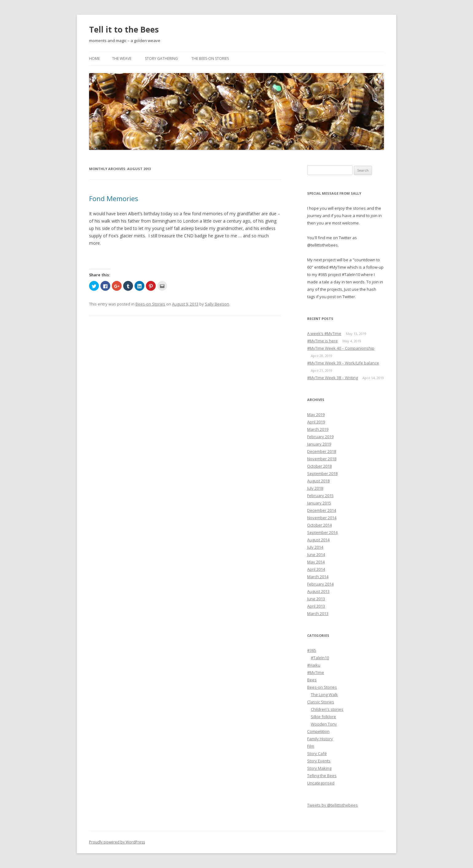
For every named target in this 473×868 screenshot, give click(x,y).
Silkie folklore (323, 717)
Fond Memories (114, 198)
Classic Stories (321, 702)
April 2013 (316, 606)
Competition (318, 731)
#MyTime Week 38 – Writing (332, 378)
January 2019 (319, 444)
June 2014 (316, 555)
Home (94, 58)
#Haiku (314, 665)
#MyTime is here (322, 341)
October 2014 (319, 525)
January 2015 (319, 503)
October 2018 (319, 466)
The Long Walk (324, 695)
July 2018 (315, 488)
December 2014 (322, 510)
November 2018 (322, 459)
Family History (320, 739)
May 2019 (316, 415)
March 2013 (318, 613)
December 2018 (322, 451)
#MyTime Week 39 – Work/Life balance (343, 363)
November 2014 (322, 518)
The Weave (122, 58)
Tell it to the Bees (124, 29)
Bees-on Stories (150, 304)
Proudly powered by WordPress (117, 842)
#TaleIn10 (320, 658)
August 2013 (318, 591)
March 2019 (318, 429)
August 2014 (318, 540)
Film (311, 746)
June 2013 (316, 599)
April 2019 (316, 422)
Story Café (317, 753)
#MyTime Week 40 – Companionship (341, 348)
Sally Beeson (217, 304)
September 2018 (322, 473)
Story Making (319, 768)
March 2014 (318, 577)
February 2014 (320, 584)
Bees (312, 680)
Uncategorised (321, 783)
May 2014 (316, 562)
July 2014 (315, 547)
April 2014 (316, 569)
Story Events (319, 761)
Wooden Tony (324, 724)
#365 (312, 650)
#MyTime (316, 672)
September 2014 (322, 532)
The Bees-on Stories (210, 58)
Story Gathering (161, 58)
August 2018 (318, 481)
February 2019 (320, 437)
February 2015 (320, 496)
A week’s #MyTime (324, 333)
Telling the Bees (322, 776)
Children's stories (327, 709)
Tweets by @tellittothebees (332, 805)
